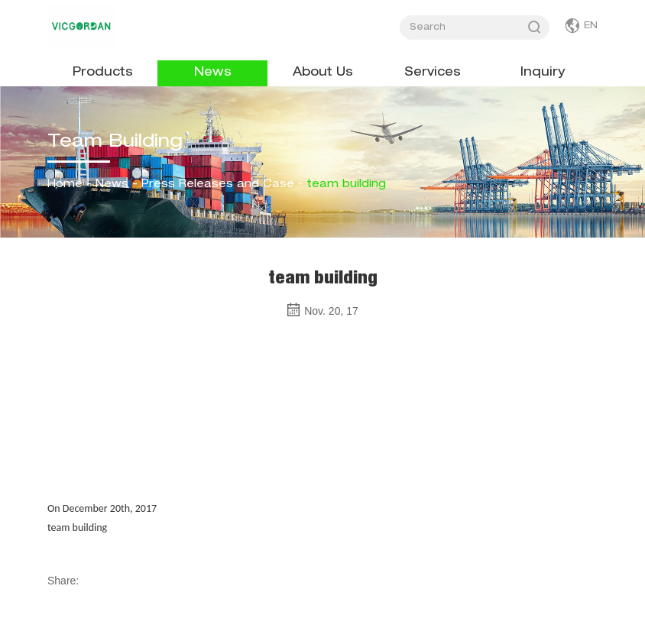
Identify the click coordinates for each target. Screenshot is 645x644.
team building (347, 185)
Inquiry (543, 73)
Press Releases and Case (218, 185)
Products (103, 73)
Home (65, 185)
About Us (323, 73)
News (213, 73)
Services (433, 73)
